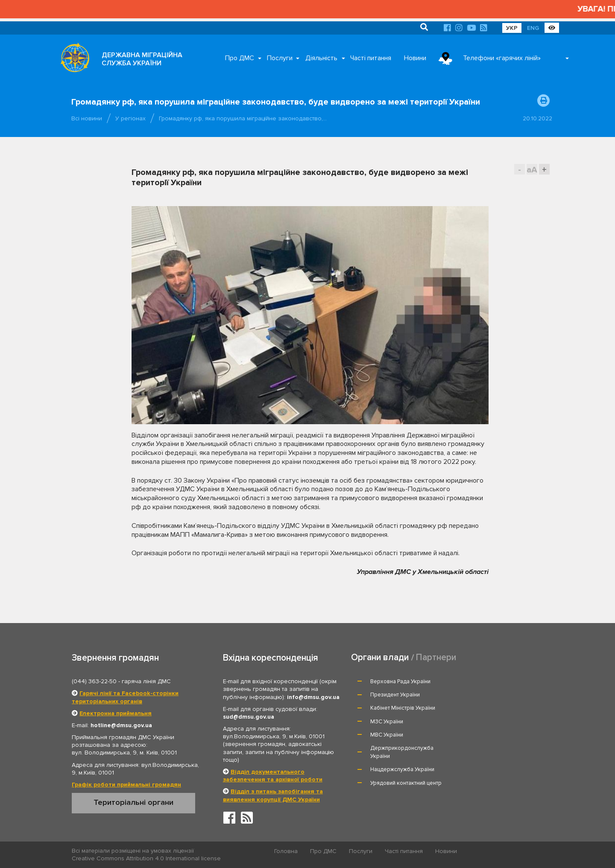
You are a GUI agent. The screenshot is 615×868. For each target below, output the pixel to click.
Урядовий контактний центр (502, 730)
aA (532, 170)
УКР (512, 28)
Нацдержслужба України (403, 730)
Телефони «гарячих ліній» (502, 58)
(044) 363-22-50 (94, 681)
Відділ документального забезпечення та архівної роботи (273, 776)
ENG (533, 28)
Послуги (280, 58)
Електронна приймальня (116, 713)
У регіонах (130, 118)
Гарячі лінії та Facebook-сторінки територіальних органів (125, 697)
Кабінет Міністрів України (403, 695)
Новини (415, 58)
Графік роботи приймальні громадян (126, 785)
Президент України (492, 682)
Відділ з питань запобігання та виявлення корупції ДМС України (273, 795)
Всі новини (87, 118)
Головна (286, 851)
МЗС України (483, 695)
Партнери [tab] (436, 657)
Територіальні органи (133, 802)
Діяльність (321, 58)
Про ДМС (240, 58)
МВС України (387, 708)
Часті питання (371, 58)
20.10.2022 (537, 118)
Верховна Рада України (401, 682)
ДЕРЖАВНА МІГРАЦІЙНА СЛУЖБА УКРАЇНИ (142, 59)
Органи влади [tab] (380, 657)
